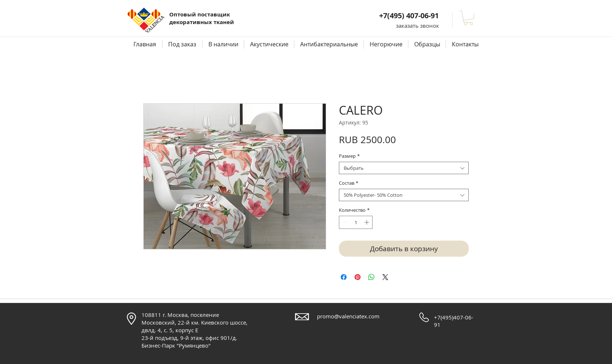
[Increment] (367, 222)
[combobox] (404, 168)
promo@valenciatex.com (348, 316)
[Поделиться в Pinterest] (358, 277)
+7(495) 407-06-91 (409, 16)
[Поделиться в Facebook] (344, 277)
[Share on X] (385, 277)
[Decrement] (344, 222)
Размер (349, 156)
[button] (418, 26)
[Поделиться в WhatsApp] (371, 277)
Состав (349, 183)
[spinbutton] (356, 222)
